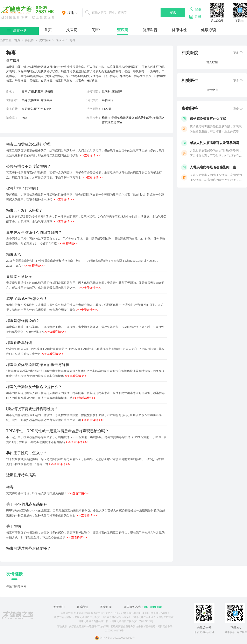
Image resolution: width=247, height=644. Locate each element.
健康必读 (209, 30)
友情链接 (14, 574)
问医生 (97, 30)
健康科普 (150, 30)
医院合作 (106, 607)
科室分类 (17, 31)
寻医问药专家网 (16, 586)
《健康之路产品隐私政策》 (117, 617)
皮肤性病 (45, 40)
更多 (238, 53)
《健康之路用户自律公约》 (91, 621)
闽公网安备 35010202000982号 (115, 638)
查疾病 (123, 30)
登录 (195, 9)
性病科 (60, 40)
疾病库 (30, 40)
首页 (48, 30)
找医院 (72, 30)
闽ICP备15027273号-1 (157, 613)
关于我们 (59, 607)
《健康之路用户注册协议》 (87, 617)
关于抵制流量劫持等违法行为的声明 (89, 626)
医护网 (28, 12)
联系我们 (82, 607)
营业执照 (62, 626)
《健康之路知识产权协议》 (124, 621)
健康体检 (179, 30)
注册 (195, 17)
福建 (71, 13)
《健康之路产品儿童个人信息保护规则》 (154, 617)
